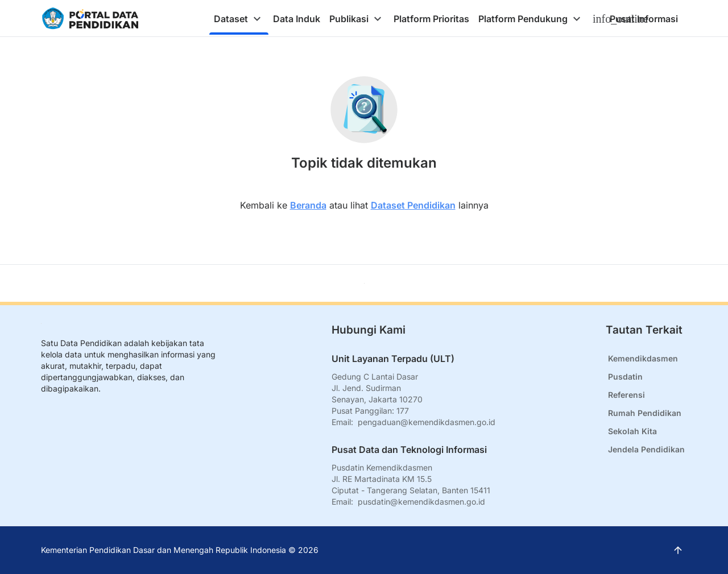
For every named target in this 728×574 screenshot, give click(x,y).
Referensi (626, 395)
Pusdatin (625, 377)
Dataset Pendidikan (413, 205)
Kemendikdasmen (643, 358)
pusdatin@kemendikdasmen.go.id (421, 502)
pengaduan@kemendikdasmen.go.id (427, 422)
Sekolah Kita (632, 431)
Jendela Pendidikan (646, 449)
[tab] (239, 19)
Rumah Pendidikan (645, 413)
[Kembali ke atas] (364, 283)
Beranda (308, 205)
